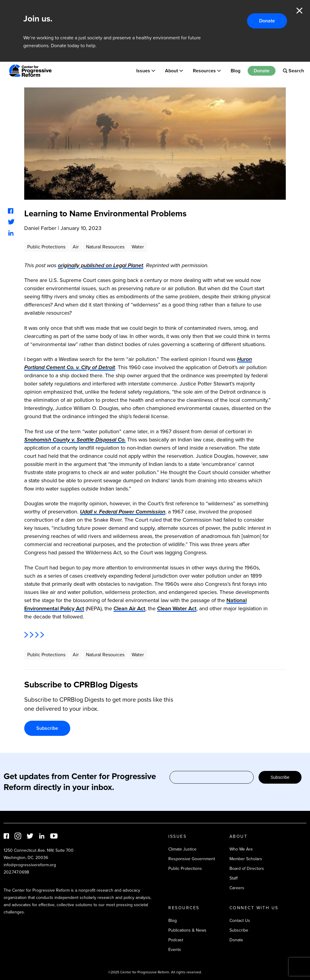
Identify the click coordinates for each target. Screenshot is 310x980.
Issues (143, 71)
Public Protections (46, 247)
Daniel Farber (40, 228)
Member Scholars (246, 859)
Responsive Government (192, 859)
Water (138, 247)
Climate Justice (182, 849)
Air (76, 247)
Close (299, 11)
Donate (267, 21)
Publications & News (187, 930)
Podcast (176, 940)
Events (175, 950)
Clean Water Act (177, 608)
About (171, 71)
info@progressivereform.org (30, 865)
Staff (234, 878)
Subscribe (47, 728)
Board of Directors (247, 869)
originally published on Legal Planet (101, 265)
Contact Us (240, 921)
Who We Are (241, 849)
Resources (204, 71)
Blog (236, 71)
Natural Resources (105, 247)
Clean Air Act (129, 608)
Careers (237, 888)
